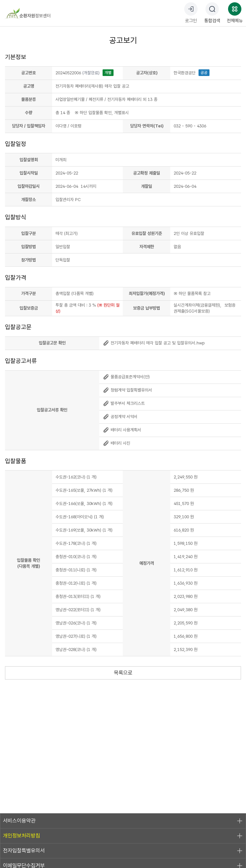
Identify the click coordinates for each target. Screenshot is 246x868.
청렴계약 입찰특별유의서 (127, 390)
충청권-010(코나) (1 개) (76, 557)
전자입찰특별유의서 (123, 851)
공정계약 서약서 (120, 417)
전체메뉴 (235, 13)
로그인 (191, 13)
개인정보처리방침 (123, 836)
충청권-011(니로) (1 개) (76, 570)
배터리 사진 (116, 443)
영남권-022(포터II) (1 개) (78, 610)
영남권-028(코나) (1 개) (76, 650)
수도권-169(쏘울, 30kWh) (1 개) (84, 530)
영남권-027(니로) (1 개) (76, 636)
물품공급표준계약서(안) (126, 377)
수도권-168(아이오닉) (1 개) (80, 517)
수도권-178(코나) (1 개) (76, 543)
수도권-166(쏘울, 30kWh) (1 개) (84, 504)
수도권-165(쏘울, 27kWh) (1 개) (84, 490)
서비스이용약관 (123, 821)
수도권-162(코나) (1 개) (76, 477)
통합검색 (212, 13)
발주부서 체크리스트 (124, 403)
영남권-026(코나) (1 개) (76, 623)
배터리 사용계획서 (122, 430)
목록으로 (123, 673)
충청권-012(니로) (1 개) (76, 583)
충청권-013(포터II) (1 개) (78, 596)
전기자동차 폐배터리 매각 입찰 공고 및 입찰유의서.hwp (154, 343)
